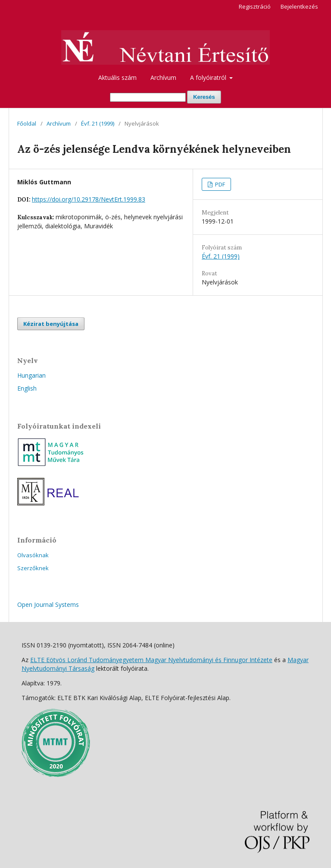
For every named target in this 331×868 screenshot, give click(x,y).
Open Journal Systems (48, 604)
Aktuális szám (117, 77)
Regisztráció (255, 6)
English (27, 388)
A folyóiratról (209, 77)
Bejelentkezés (299, 6)
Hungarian (31, 375)
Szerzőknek (33, 568)
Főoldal (27, 123)
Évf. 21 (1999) (98, 123)
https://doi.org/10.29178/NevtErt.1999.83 (89, 199)
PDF (219, 184)
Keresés (204, 97)
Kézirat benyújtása (51, 324)
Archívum (163, 77)
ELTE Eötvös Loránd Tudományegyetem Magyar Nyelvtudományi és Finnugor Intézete (151, 660)
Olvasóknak (33, 555)
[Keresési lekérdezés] (148, 97)
